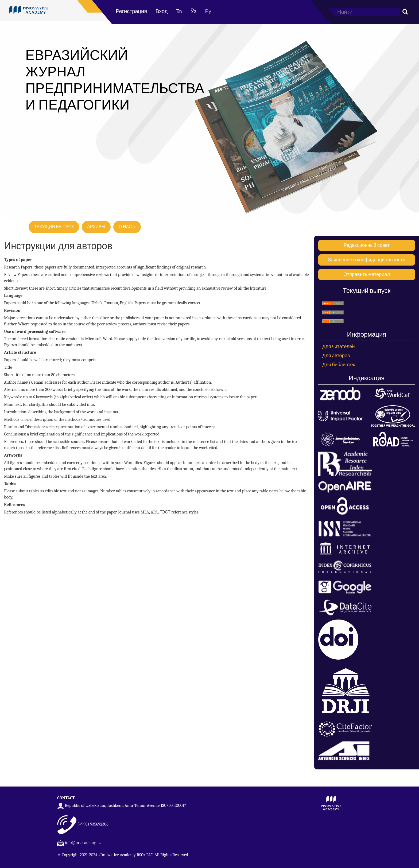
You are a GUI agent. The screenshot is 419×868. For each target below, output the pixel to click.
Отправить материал (367, 275)
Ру (208, 11)
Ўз (193, 11)
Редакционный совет (367, 245)
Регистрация (131, 11)
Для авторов (336, 356)
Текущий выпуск (54, 227)
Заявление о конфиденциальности (366, 260)
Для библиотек (339, 365)
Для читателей (339, 347)
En (179, 11)
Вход (162, 11)
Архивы (96, 227)
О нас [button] (127, 227)
